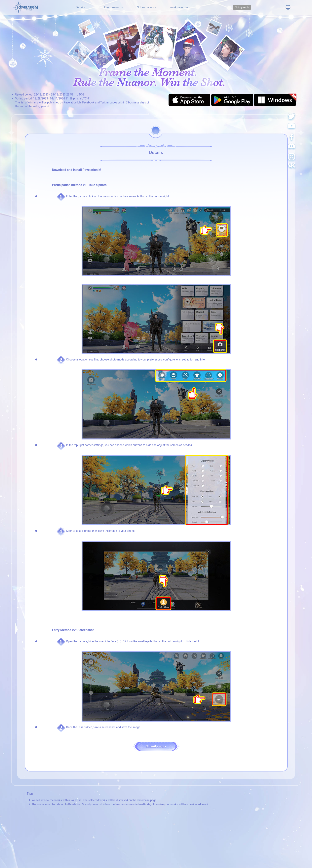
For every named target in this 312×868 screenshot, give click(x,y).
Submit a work (146, 7)
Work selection (180, 7)
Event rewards (114, 7)
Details (80, 7)
